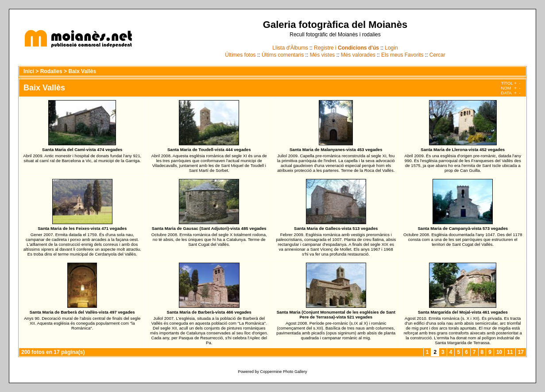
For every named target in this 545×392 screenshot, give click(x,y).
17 (521, 352)
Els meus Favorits (402, 55)
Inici (29, 71)
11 (510, 352)
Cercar (437, 55)
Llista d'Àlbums (290, 48)
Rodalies (51, 71)
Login (391, 48)
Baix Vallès (82, 71)
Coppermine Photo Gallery (283, 372)
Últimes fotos (240, 55)
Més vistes (323, 55)
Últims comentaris (283, 55)
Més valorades (358, 55)
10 (499, 352)
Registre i (346, 48)
